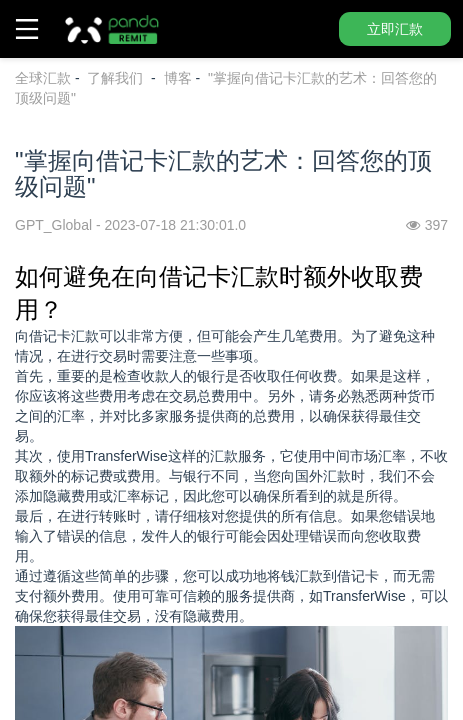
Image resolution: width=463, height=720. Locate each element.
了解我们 (117, 78)
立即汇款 (395, 29)
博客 (178, 78)
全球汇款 (43, 78)
